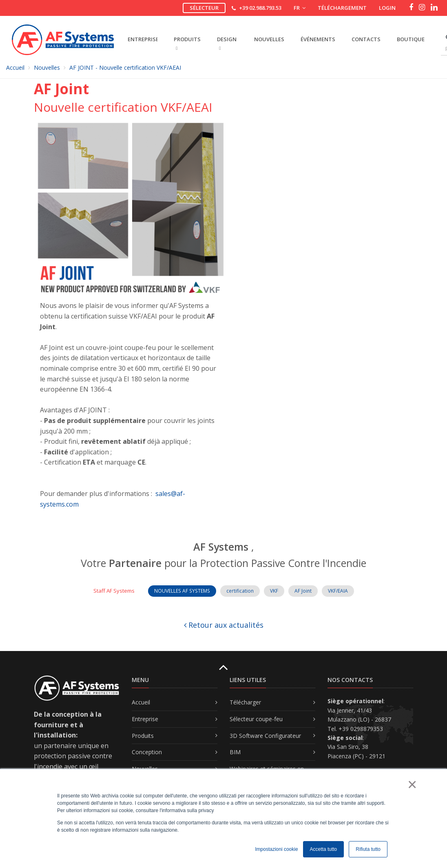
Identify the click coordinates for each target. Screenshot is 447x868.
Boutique (411, 39)
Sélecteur (204, 8)
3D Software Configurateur (265, 736)
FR (300, 8)
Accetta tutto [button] (324, 849)
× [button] (412, 784)
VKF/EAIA (338, 591)
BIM (235, 752)
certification (240, 591)
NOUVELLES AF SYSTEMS (182, 591)
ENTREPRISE (143, 39)
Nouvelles (269, 39)
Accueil (15, 68)
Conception (147, 752)
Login (387, 8)
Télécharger (245, 702)
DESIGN (227, 43)
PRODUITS (187, 43)
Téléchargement (342, 8)
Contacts (366, 39)
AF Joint (303, 591)
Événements (318, 39)
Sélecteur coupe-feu (256, 719)
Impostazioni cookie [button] (276, 849)
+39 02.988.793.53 (260, 8)
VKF (274, 591)
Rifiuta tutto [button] (368, 849)
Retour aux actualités (224, 625)
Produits (143, 736)
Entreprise (145, 719)
